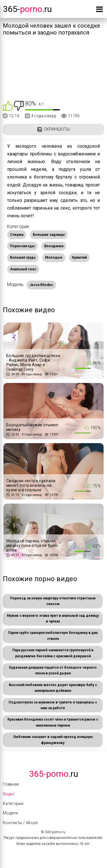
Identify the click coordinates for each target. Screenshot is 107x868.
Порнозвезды (22, 246)
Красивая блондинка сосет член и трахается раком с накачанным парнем (53, 722)
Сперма (17, 235)
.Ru (54, 774)
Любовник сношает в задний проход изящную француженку (53, 740)
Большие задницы (49, 235)
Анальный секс (23, 269)
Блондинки (54, 246)
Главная (11, 784)
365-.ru (27, 9)
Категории (13, 804)
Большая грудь (23, 257)
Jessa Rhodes (41, 285)
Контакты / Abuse (20, 823)
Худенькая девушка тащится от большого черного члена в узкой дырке (53, 670)
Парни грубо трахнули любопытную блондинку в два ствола (53, 636)
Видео (9, 794)
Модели (10, 813)
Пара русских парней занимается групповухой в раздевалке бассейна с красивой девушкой (53, 653)
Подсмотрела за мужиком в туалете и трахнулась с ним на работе (53, 705)
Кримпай (79, 257)
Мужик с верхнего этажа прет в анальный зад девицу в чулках (53, 618)
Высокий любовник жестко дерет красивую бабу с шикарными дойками (53, 688)
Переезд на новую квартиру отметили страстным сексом (53, 601)
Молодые (54, 257)
